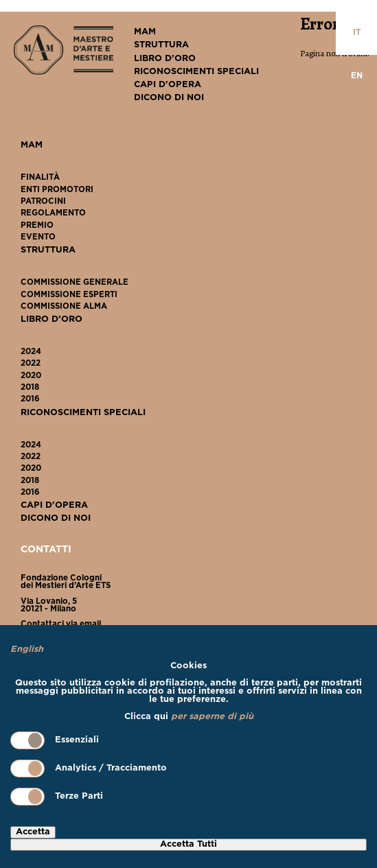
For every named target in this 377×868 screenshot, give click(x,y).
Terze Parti (57, 797)
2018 (30, 388)
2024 (31, 352)
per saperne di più (212, 717)
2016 (30, 399)
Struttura (161, 45)
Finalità (40, 178)
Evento (38, 237)
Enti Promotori (57, 190)
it (357, 33)
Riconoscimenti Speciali (196, 72)
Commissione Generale (75, 283)
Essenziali (55, 740)
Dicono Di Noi (169, 98)
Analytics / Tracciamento (89, 769)
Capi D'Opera (168, 85)
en (357, 76)
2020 (31, 376)
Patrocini (43, 202)
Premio (37, 226)
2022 (31, 364)
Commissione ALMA (64, 307)
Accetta (33, 832)
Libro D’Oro (165, 59)
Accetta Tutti (188, 844)
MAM (145, 32)
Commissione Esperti (69, 295)
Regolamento (53, 213)
